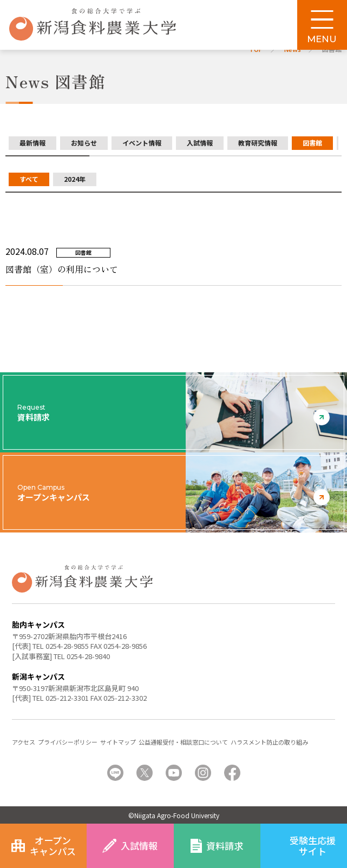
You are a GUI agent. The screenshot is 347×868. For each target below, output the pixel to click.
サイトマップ (118, 742)
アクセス (24, 742)
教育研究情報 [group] (258, 143)
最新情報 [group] (32, 143)
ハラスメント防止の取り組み (269, 742)
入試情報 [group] (200, 143)
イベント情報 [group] (142, 143)
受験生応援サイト (313, 846)
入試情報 (139, 846)
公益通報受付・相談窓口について (183, 742)
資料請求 (225, 846)
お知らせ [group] (84, 143)
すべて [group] (29, 179)
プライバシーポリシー (68, 742)
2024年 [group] (75, 179)
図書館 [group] (312, 143)
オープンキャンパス (53, 846)
